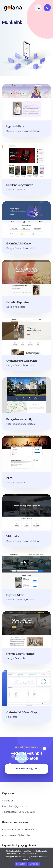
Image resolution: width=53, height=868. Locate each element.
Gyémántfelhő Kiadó (19, 243)
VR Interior (13, 536)
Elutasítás (34, 864)
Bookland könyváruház (20, 185)
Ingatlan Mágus (15, 126)
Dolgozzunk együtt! (26, 769)
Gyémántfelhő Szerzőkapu (22, 712)
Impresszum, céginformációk (18, 830)
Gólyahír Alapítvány (18, 302)
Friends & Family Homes (20, 654)
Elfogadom (21, 864)
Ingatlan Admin (15, 595)
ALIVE (10, 478)
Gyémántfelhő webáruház (22, 361)
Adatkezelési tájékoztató (16, 835)
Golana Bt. (8, 801)
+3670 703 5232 (26, 812)
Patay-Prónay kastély (19, 419)
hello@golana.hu (18, 806)
